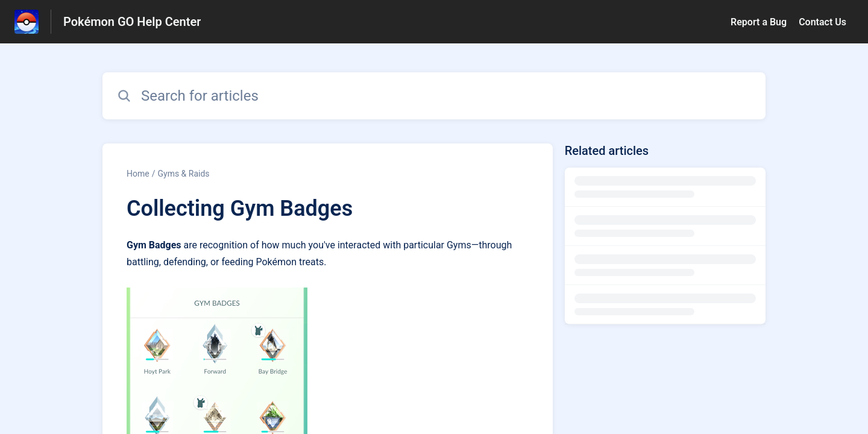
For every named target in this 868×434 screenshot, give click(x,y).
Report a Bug (759, 22)
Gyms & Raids (183, 174)
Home (138, 174)
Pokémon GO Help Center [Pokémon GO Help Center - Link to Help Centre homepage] (132, 22)
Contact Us (822, 22)
